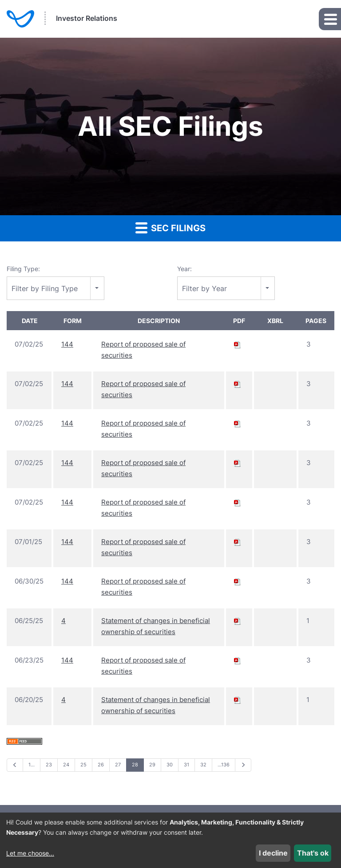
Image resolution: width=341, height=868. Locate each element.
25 (83, 765)
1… (32, 765)
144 (67, 344)
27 (118, 765)
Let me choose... (30, 853)
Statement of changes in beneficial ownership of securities (156, 626)
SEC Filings (170, 227)
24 (66, 765)
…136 (224, 765)
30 (170, 765)
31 (186, 765)
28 (135, 765)
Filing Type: (23, 269)
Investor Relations (87, 18)
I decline (273, 853)
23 (49, 765)
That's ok (313, 853)
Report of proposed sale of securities (143, 350)
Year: (184, 269)
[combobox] (56, 288)
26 (101, 765)
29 (152, 765)
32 (203, 765)
